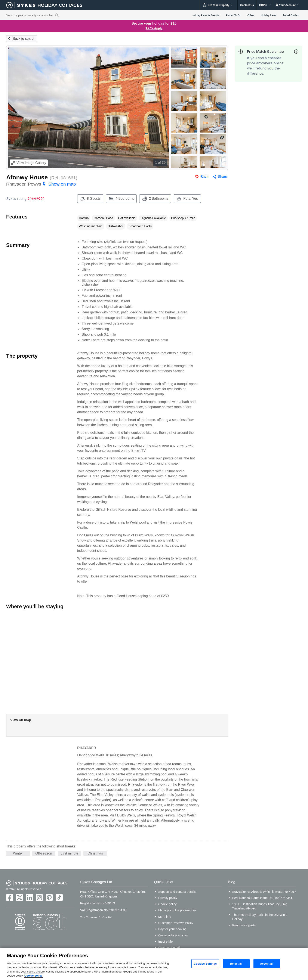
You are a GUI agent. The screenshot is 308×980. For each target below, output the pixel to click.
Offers (251, 15)
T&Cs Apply (154, 28)
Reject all (236, 964)
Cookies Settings (205, 964)
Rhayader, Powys (41, 184)
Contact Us (247, 5)
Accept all (267, 964)
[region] (154, 964)
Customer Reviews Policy (176, 923)
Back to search (24, 39)
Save (204, 177)
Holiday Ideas (269, 15)
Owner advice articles (173, 935)
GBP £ (265, 5)
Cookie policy (167, 904)
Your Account (287, 5)
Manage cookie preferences (177, 910)
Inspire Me (165, 942)
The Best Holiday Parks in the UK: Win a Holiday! (260, 917)
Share (223, 177)
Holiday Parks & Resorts (206, 15)
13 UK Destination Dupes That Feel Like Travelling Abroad (260, 906)
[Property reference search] (57, 15)
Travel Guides (291, 15)
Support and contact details (177, 892)
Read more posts (244, 925)
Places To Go (233, 15)
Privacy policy (168, 898)
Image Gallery (29, 163)
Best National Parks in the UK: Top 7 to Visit (262, 898)
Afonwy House (27, 177)
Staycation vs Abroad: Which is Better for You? (264, 892)
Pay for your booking (172, 929)
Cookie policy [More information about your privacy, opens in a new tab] (33, 976)
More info (165, 917)
